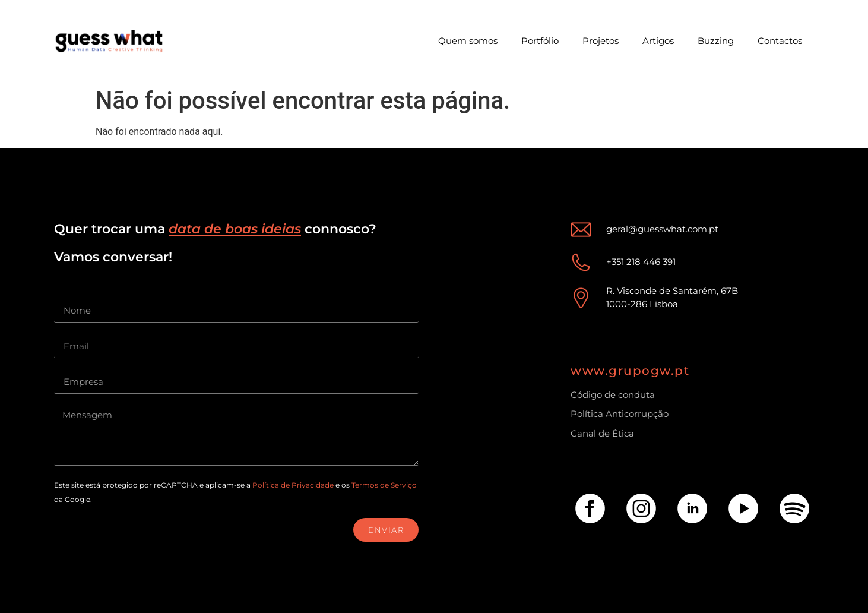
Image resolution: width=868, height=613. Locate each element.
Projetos (601, 41)
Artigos (658, 41)
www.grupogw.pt (630, 371)
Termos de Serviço (384, 485)
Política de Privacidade (293, 485)
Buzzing (716, 41)
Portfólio (540, 41)
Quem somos (468, 41)
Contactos (780, 41)
